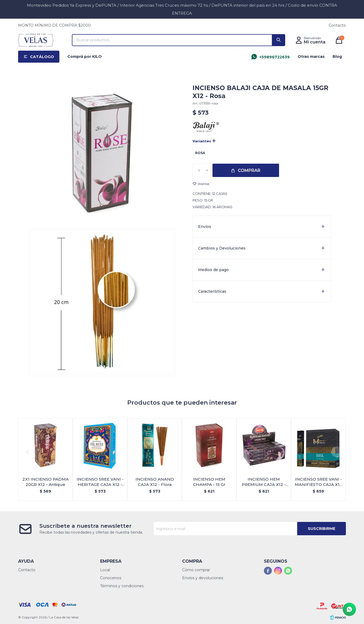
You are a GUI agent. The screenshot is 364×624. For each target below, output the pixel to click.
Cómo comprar (196, 570)
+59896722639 (275, 57)
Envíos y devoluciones (203, 578)
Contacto (337, 25)
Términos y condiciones (122, 586)
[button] (279, 40)
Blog (337, 57)
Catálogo (42, 57)
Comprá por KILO (85, 57)
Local (105, 570)
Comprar (249, 170)
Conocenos (111, 578)
